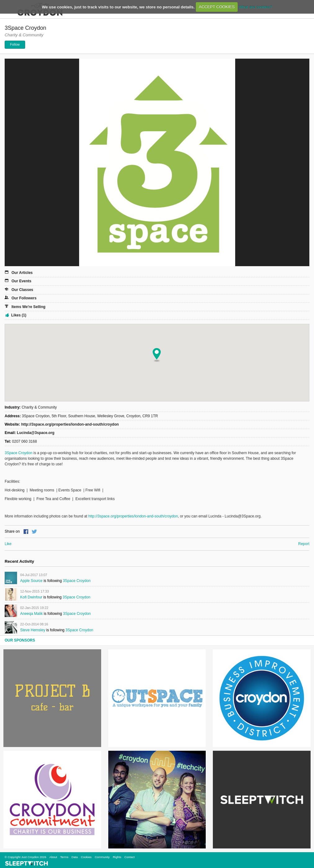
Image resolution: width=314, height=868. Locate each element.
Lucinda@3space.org (36, 433)
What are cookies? (255, 7)
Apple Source (31, 581)
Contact (130, 857)
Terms (64, 857)
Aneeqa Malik (31, 614)
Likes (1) (19, 315)
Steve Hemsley (33, 630)
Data (74, 857)
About (53, 857)
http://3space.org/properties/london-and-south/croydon (70, 424)
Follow (15, 44)
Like (8, 544)
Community (102, 857)
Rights (117, 857)
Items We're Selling (28, 307)
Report (304, 544)
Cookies (86, 857)
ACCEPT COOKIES (217, 7)
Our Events (21, 281)
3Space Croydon (18, 453)
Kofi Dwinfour (31, 597)
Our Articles (22, 273)
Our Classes (22, 290)
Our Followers (24, 298)
